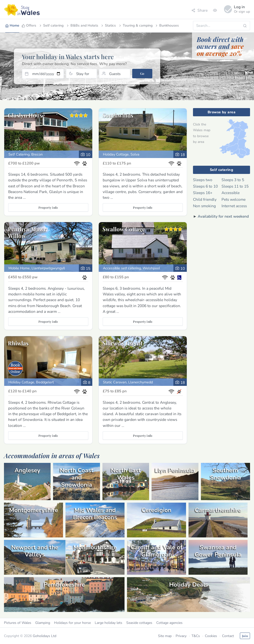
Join (245, 636)
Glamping (43, 623)
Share (200, 10)
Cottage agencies (169, 623)
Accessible (231, 193)
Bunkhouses (167, 25)
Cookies (211, 636)
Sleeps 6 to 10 (205, 186)
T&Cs (196, 636)
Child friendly (205, 199)
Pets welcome (234, 199)
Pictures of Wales (18, 623)
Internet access (234, 206)
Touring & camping (135, 25)
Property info (48, 207)
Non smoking (204, 206)
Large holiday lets (109, 623)
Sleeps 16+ (203, 193)
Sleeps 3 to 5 (233, 180)
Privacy (181, 636)
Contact (228, 636)
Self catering (51, 25)
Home (12, 25)
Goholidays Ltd (45, 636)
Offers (29, 25)
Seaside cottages (139, 623)
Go (142, 73)
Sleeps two (203, 180)
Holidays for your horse (72, 623)
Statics (108, 25)
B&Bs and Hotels (82, 25)
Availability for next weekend (223, 216)
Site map (165, 636)
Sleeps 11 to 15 (235, 186)
